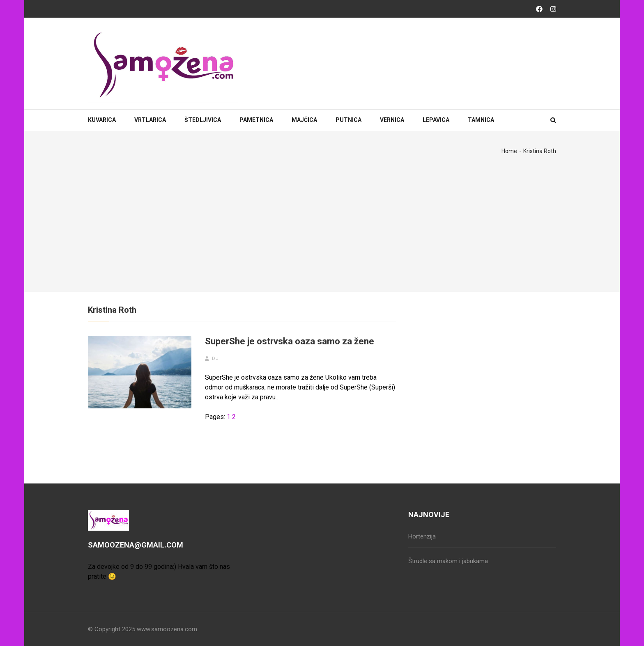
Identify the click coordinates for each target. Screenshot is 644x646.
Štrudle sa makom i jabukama (448, 561)
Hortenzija (422, 536)
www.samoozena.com (167, 629)
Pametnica (256, 120)
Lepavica (436, 120)
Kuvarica (102, 120)
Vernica (392, 120)
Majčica (304, 120)
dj (215, 359)
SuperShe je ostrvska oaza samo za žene (290, 341)
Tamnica (481, 120)
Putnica (348, 120)
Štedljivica (203, 120)
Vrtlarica (150, 120)
